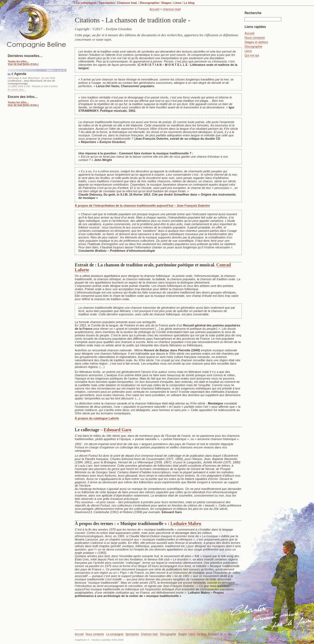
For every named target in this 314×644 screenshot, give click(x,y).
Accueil (154, 9)
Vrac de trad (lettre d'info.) (23, 64)
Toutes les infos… (18, 61)
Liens (177, 3)
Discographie (150, 3)
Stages (166, 3)
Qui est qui (252, 55)
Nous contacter (255, 38)
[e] (9, 74)
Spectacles (107, 3)
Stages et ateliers (256, 42)
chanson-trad (172, 9)
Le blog (189, 3)
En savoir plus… (17, 90)
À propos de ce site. (220, 634)
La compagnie (86, 3)
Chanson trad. (127, 3)
